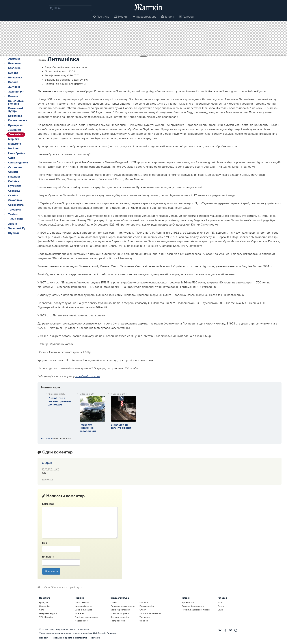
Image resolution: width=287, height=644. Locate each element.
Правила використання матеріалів (69, 638)
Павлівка (14, 177)
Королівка (15, 116)
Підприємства (118, 621)
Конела (13, 96)
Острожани (15, 167)
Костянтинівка (18, 121)
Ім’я (44, 543)
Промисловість (147, 606)
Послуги (144, 602)
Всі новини (47, 439)
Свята (221, 606)
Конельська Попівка (16, 103)
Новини (121, 17)
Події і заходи (82, 602)
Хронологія (188, 602)
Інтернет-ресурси (48, 613)
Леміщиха (15, 130)
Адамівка (14, 59)
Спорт (143, 610)
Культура (44, 602)
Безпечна (14, 68)
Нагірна (13, 149)
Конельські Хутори (16, 110)
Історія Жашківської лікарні (196, 610)
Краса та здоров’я (120, 613)
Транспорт (145, 617)
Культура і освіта (83, 606)
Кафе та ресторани (120, 610)
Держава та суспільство (123, 606)
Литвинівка (16, 134)
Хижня (13, 224)
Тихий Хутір (16, 219)
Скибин (13, 196)
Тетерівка (14, 210)
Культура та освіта (120, 617)
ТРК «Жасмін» (46, 617)
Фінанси (144, 621)
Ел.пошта (48, 557)
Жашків (148, 7)
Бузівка (13, 73)
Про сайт (44, 638)
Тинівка (13, 214)
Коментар (48, 504)
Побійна (14, 182)
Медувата (15, 144)
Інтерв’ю (79, 613)
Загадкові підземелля (193, 606)
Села (42, 610)
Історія (168, 17)
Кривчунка (15, 125)
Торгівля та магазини (150, 613)
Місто (220, 602)
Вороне (13, 82)
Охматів (13, 172)
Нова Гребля (17, 153)
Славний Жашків (83, 610)
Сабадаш (14, 191)
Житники (14, 87)
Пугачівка (15, 186)
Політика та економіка (86, 617)
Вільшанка (15, 78)
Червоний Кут (17, 228)
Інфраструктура (145, 17)
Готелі (114, 602)
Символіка (45, 606)
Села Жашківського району (62, 587)
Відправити (51, 571)
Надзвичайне (82, 621)
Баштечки (14, 64)
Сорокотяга (16, 205)
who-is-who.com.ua (88, 376)
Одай (12, 158)
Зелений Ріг (16, 92)
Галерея (186, 17)
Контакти (95, 638)
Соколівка (15, 200)
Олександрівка (18, 163)
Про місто (101, 17)
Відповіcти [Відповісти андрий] (47, 480)
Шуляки (14, 233)
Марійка (14, 139)
